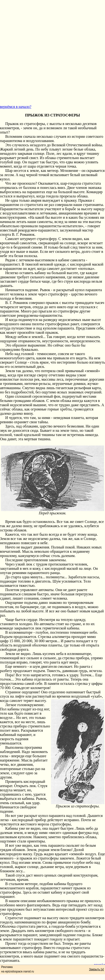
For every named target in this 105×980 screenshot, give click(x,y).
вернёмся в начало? (16, 107)
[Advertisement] (52, 52)
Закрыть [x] (96, 969)
